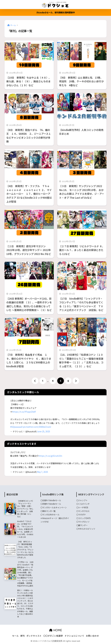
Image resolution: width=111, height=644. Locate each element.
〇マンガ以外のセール (50, 515)
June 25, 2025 (44, 431)
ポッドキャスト (34, 636)
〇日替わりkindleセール (51, 500)
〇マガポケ (81, 515)
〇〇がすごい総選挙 (53, 636)
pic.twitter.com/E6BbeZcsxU (37, 427)
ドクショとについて (74, 636)
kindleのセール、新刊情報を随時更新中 (56, 12)
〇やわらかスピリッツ (86, 529)
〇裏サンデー (82, 525)
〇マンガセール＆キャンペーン (54, 507)
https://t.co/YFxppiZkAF (24, 412)
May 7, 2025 (42, 472)
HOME (56, 630)
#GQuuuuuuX (16, 427)
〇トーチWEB (82, 507)
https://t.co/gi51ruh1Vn (50, 456)
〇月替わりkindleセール (51, 504)
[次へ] (76, 381)
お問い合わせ (92, 636)
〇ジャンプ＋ (82, 500)
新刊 (23, 636)
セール (15, 636)
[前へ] (35, 381)
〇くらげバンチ (83, 504)
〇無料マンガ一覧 (48, 511)
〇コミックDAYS (83, 518)
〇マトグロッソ (83, 522)
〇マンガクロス (83, 511)
